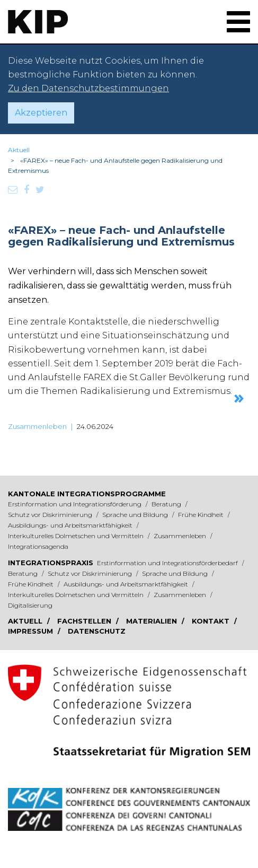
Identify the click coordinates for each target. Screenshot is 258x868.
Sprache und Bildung (136, 515)
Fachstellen (85, 621)
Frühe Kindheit (202, 515)
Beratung (167, 504)
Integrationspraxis (51, 563)
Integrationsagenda (38, 546)
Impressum (32, 631)
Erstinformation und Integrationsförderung (75, 504)
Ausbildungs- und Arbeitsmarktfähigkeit (71, 525)
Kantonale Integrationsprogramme (87, 494)
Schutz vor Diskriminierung (51, 515)
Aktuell (19, 150)
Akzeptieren (41, 113)
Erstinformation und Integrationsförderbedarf (168, 563)
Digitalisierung (30, 605)
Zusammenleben (37, 426)
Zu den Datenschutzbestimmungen (88, 88)
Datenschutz (97, 631)
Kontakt (212, 621)
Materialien (153, 621)
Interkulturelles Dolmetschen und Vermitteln (77, 536)
